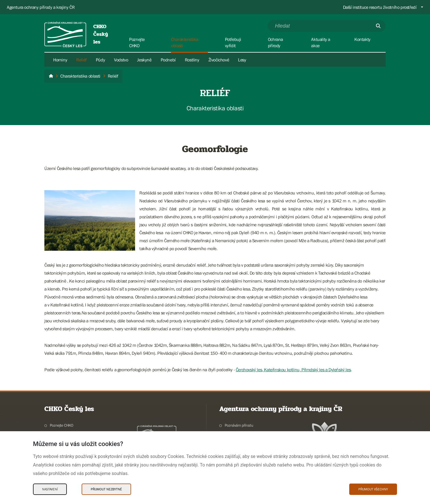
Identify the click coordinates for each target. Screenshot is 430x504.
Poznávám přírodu (239, 425)
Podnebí (168, 60)
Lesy (242, 60)
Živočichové (219, 60)
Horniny (60, 60)
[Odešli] (378, 26)
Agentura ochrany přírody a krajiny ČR (41, 7)
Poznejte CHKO (62, 425)
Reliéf (81, 60)
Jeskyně (144, 60)
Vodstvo (121, 60)
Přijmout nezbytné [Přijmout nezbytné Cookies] (106, 489)
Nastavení (50, 489)
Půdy (100, 60)
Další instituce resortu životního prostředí (380, 7)
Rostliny (192, 60)
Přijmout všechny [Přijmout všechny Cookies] (373, 489)
